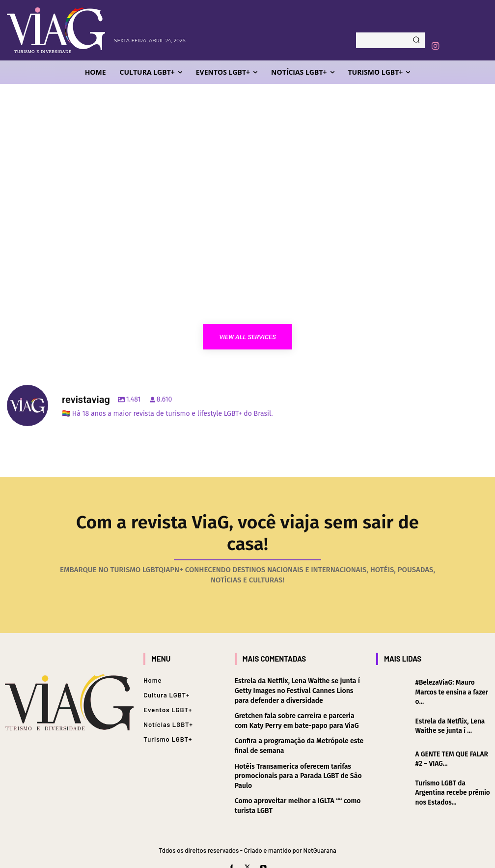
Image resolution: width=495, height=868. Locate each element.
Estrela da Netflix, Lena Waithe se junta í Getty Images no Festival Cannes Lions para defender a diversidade (298, 668)
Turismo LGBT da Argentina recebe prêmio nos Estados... (451, 768)
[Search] (416, 40)
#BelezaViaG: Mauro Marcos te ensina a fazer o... (450, 669)
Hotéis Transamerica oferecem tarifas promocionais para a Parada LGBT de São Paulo (298, 753)
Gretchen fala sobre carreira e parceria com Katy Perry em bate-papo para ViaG (297, 698)
